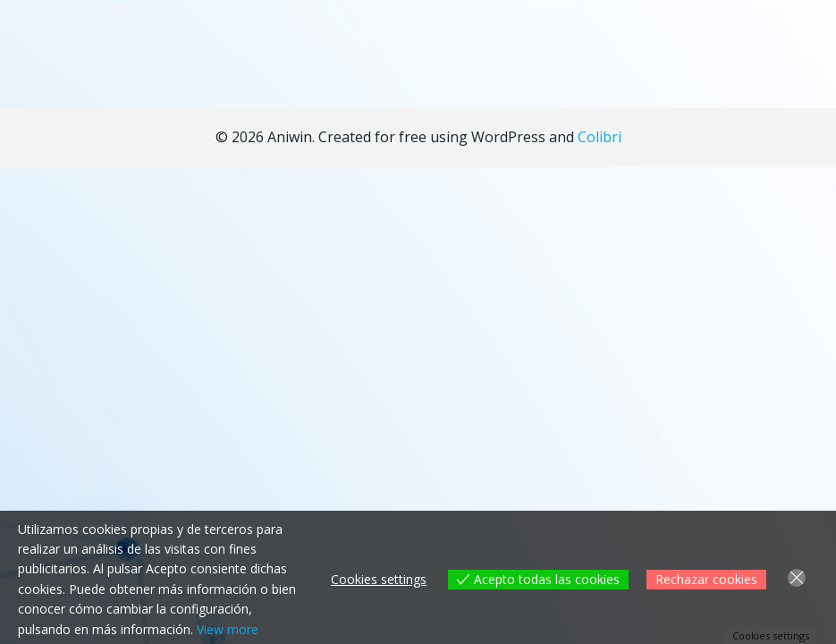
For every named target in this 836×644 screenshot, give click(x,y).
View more (228, 629)
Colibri (600, 137)
